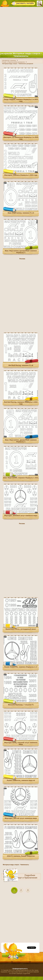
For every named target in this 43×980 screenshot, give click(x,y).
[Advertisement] (21, 29)
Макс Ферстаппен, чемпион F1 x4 (21, 213)
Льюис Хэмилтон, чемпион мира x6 (21, 780)
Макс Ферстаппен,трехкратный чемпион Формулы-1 (21, 252)
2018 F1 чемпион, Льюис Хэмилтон (21, 856)
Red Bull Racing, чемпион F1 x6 (21, 365)
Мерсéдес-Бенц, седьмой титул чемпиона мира (21, 743)
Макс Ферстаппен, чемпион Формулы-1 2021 (21, 478)
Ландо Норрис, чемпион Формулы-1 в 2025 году (21, 100)
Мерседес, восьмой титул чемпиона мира (21, 516)
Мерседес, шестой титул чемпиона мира (21, 818)
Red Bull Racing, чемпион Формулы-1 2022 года (21, 403)
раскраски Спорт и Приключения (22, 878)
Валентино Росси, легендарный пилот (21, 629)
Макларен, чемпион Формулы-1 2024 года (21, 175)
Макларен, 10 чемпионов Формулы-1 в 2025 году (21, 138)
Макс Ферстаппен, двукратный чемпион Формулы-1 (21, 441)
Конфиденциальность (20, 969)
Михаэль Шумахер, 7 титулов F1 (21, 705)
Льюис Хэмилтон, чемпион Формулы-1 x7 (21, 667)
